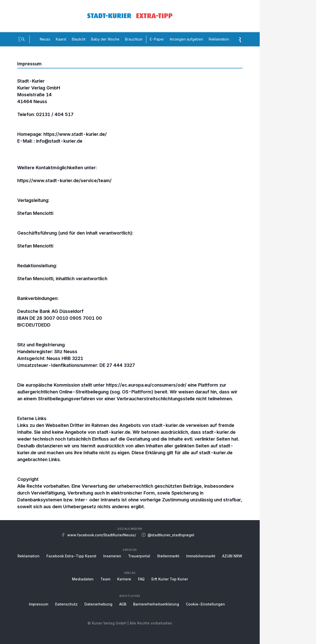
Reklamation (219, 39)
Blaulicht (79, 39)
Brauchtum (134, 39)
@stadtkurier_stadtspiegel (171, 535)
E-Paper (157, 39)
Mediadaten (83, 579)
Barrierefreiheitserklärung (156, 604)
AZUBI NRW (232, 556)
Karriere (124, 579)
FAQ (141, 579)
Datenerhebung (98, 604)
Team (105, 579)
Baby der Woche (105, 39)
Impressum (39, 604)
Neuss (45, 39)
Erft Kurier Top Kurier (170, 579)
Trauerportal (139, 556)
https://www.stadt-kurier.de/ (75, 134)
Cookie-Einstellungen (205, 604)
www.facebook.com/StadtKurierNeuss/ (102, 535)
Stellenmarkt (168, 556)
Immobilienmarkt (201, 556)
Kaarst (61, 39)
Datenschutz (66, 604)
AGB (123, 604)
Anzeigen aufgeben (186, 39)
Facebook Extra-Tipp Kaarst (71, 556)
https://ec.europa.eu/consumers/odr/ (146, 385)
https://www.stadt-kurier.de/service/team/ (64, 181)
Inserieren (112, 556)
